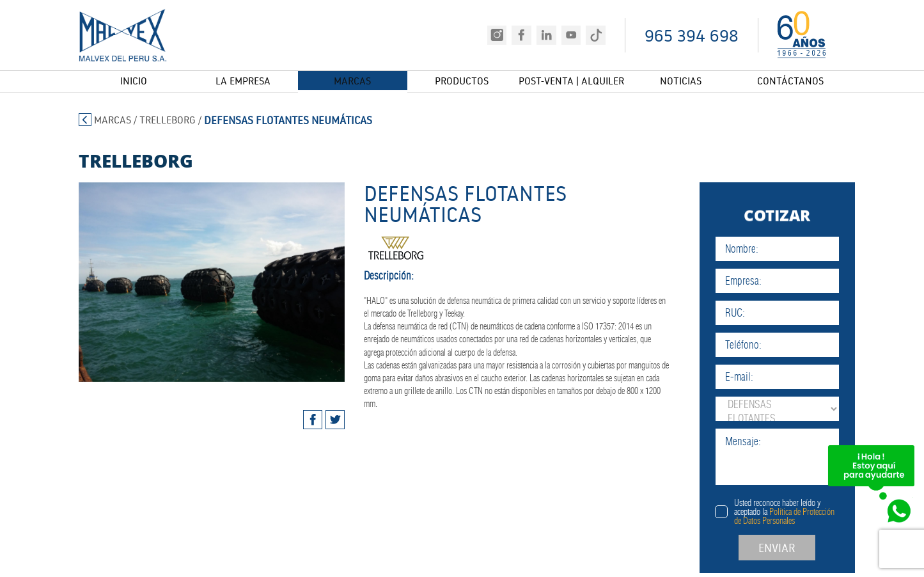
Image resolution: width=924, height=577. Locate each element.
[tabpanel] (188, 282)
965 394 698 (692, 36)
